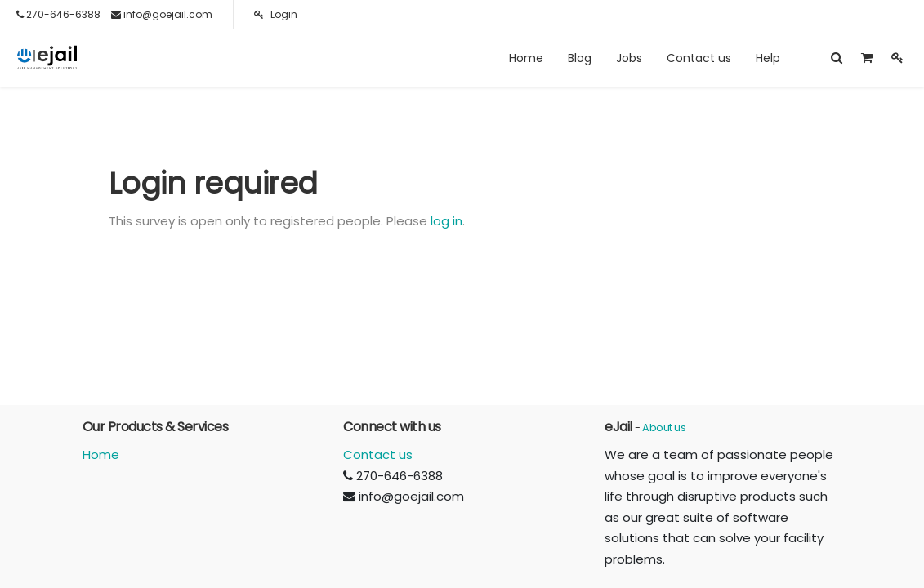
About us (664, 428)
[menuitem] (526, 58)
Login (276, 14)
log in (446, 221)
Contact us (378, 454)
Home (101, 454)
